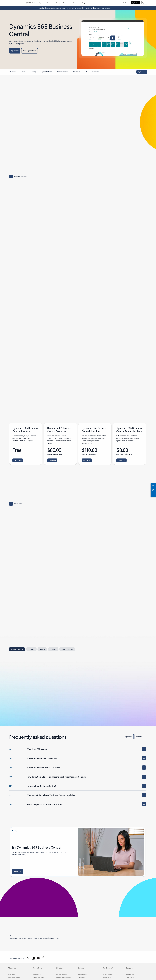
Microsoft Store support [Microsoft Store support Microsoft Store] (38, 978)
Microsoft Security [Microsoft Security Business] (83, 974)
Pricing (58, 3)
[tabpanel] (78, 686)
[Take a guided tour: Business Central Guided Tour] (30, 51)
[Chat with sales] (153, 485)
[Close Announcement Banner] (144, 8)
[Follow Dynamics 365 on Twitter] (28, 958)
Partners (76, 3)
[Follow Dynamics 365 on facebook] (43, 958)
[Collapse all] (140, 737)
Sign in (144, 3)
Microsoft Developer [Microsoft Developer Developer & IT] (108, 974)
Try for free (135, 3)
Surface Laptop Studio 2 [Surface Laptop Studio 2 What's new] (14, 978)
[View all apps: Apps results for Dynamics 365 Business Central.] (16, 504)
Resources (66, 3)
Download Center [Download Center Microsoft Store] (37, 974)
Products (50, 3)
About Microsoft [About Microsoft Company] (130, 974)
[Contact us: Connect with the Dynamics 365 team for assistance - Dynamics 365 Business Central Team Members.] (121, 460)
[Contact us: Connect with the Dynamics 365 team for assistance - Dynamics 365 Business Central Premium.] (87, 460)
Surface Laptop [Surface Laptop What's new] (12, 974)
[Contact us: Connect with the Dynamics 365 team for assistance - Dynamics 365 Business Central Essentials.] (52, 460)
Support (84, 3)
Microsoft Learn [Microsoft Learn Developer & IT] (107, 978)
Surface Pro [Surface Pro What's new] (11, 971)
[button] (113, 38)
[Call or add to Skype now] (153, 495)
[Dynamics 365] (31, 3)
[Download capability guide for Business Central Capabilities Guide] (78, 177)
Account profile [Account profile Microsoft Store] (36, 971)
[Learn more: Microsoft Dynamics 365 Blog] (107, 8)
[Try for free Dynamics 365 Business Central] (15, 51)
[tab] (17, 649)
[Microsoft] (15, 3)
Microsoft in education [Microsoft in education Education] (61, 971)
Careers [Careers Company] (128, 971)
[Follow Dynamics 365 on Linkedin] (33, 958)
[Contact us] (153, 490)
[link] (13, 73)
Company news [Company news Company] (130, 978)
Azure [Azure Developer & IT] (104, 971)
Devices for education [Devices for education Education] (61, 974)
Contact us (126, 3)
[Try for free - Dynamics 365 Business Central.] (18, 460)
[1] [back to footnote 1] (10, 935)
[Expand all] (128, 737)
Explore (41, 3)
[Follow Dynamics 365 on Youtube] (38, 958)
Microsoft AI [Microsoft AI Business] (81, 971)
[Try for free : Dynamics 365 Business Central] (17, 871)
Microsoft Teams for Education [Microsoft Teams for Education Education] (63, 978)
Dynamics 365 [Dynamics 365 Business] (82, 978)
